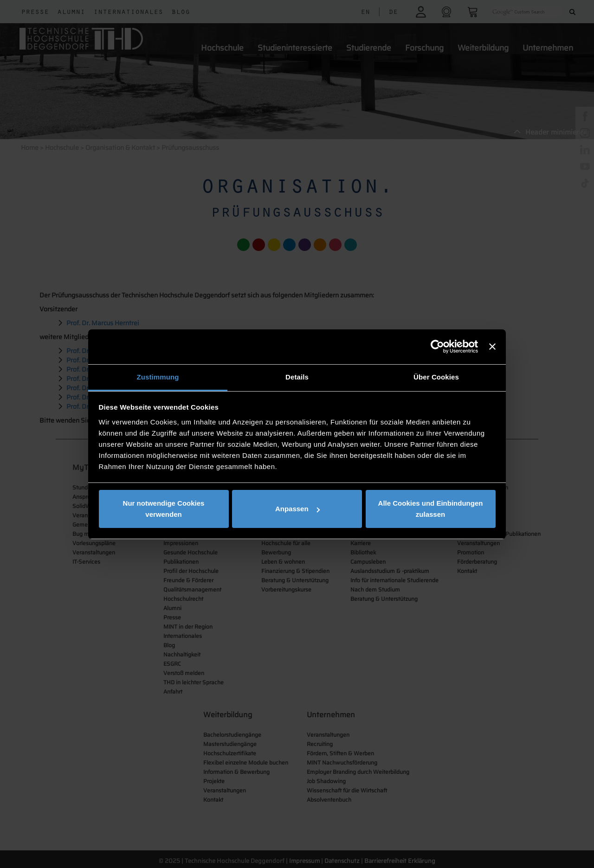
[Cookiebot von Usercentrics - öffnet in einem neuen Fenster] (437, 347)
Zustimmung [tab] (158, 377)
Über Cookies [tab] (436, 377)
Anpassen (297, 509)
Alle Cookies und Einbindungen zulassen (431, 509)
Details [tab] (297, 377)
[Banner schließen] (492, 347)
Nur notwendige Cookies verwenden (164, 509)
